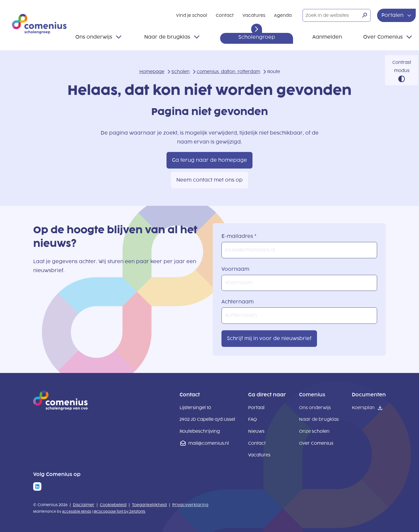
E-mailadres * (239, 236)
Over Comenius (383, 37)
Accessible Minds (77, 512)
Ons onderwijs (94, 37)
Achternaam (238, 302)
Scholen (181, 72)
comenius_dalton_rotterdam (228, 72)
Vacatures (254, 15)
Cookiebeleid (113, 505)
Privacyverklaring (190, 505)
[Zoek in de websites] (337, 15)
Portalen (393, 15)
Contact (225, 15)
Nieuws (256, 431)
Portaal (256, 408)
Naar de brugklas (167, 37)
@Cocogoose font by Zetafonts (119, 512)
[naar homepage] (60, 409)
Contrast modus (402, 66)
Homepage (152, 72)
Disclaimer (84, 505)
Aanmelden (327, 37)
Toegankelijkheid (149, 505)
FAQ (252, 419)
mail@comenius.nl (209, 443)
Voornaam (235, 269)
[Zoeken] (365, 15)
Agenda (283, 15)
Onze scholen (314, 431)
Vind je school (192, 15)
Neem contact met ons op (209, 180)
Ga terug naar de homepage (209, 160)
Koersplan (363, 408)
